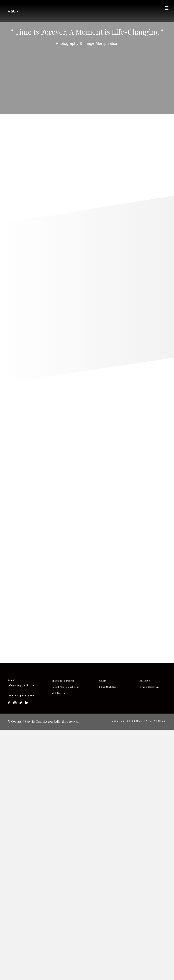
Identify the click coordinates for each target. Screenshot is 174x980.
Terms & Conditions (149, 938)
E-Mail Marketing (108, 938)
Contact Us (144, 932)
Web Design (58, 944)
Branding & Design (63, 932)
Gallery (103, 932)
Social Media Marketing (66, 938)
